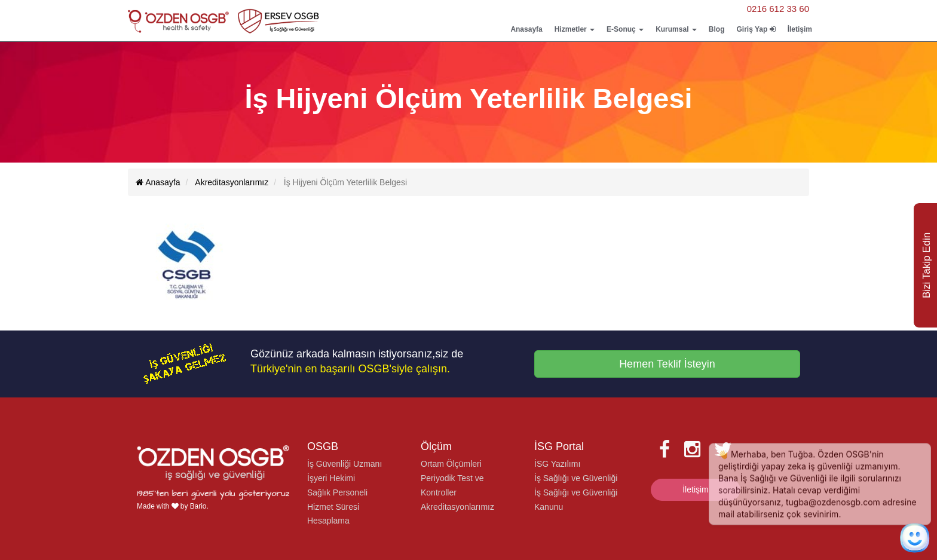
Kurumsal (676, 29)
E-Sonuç (625, 29)
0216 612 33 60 (778, 9)
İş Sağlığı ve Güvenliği (576, 478)
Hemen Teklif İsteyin (667, 364)
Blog (717, 29)
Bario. (199, 506)
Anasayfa (526, 29)
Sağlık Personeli (337, 492)
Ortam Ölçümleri (451, 464)
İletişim (800, 29)
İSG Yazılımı (557, 464)
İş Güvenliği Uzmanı (345, 464)
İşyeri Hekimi (331, 478)
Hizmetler (575, 29)
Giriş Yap (756, 29)
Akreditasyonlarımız (457, 507)
